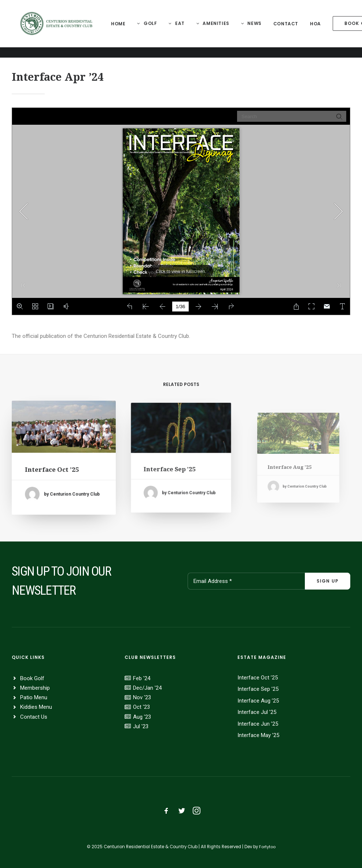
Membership (35, 688)
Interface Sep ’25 (174, 465)
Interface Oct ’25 (54, 468)
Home (122, 29)
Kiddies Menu (36, 707)
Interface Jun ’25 (258, 724)
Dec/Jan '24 (147, 688)
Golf (154, 29)
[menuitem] (122, 29)
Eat (184, 29)
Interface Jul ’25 (257, 712)
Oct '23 (141, 707)
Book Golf (32, 678)
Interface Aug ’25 (258, 701)
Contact (290, 29)
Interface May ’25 (258, 735)
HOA (319, 29)
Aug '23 (142, 717)
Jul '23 (141, 726)
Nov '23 (142, 697)
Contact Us (34, 717)
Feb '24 (142, 678)
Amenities (220, 29)
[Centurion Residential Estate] (58, 29)
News (258, 29)
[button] (64, 431)
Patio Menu (34, 697)
